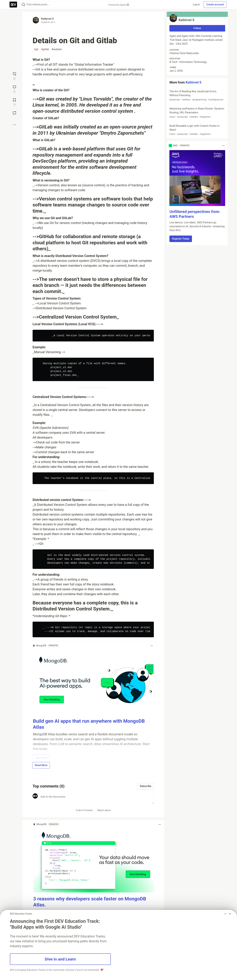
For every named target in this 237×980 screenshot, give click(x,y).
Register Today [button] (181, 239)
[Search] (23, 5)
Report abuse (104, 810)
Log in (196, 4)
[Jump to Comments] (14, 89)
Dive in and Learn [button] (60, 959)
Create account (215, 4)
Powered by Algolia (118, 5)
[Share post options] (14, 125)
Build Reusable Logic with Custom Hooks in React (197, 130)
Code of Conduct (84, 810)
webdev (57, 49)
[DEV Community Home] (13, 5)
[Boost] (14, 113)
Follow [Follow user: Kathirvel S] (197, 28)
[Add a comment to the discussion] (96, 799)
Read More (41, 765)
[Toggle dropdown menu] (152, 646)
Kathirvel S (47, 19)
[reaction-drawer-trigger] (14, 76)
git (36, 49)
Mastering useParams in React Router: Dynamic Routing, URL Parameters (197, 113)
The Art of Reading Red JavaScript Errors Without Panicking (197, 96)
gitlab (45, 49)
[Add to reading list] (14, 102)
